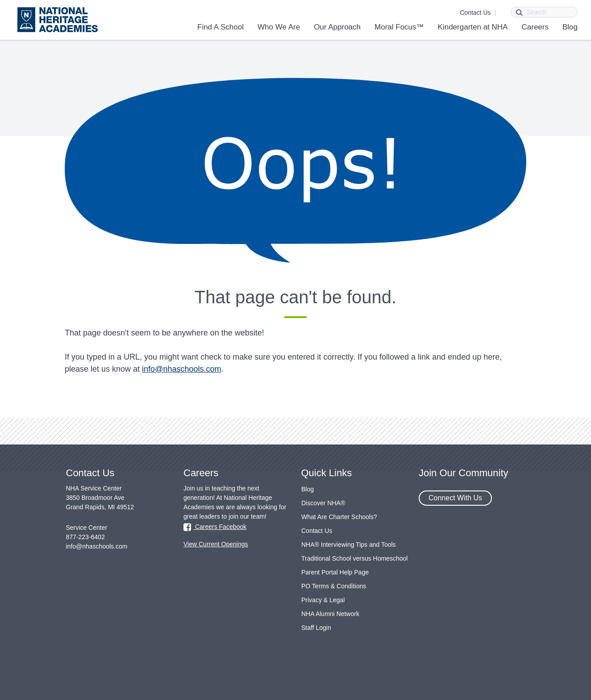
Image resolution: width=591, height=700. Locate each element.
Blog (570, 27)
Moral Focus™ (399, 27)
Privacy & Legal (323, 600)
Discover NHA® (323, 503)
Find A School (221, 27)
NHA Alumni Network (330, 614)
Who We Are (279, 27)
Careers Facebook (215, 527)
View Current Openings (216, 544)
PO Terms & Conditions (334, 586)
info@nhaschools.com (181, 369)
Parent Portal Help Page (335, 572)
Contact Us (475, 13)
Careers (535, 27)
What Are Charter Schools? (339, 517)
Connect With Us (455, 498)
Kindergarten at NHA (473, 27)
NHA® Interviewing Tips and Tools (349, 545)
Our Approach (337, 27)
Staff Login (316, 628)
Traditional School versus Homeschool (354, 558)
